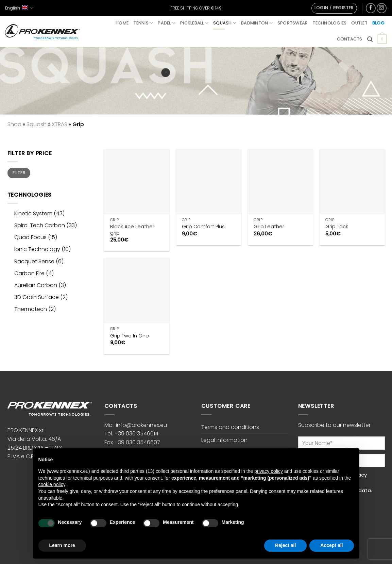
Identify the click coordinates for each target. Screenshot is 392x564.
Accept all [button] (331, 545)
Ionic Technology (37, 249)
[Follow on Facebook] (371, 8)
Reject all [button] (285, 545)
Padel (167, 23)
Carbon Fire (29, 273)
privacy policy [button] (269, 471)
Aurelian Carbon (36, 285)
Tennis (143, 23)
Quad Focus (30, 237)
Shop (14, 124)
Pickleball (194, 23)
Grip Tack (337, 227)
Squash (225, 23)
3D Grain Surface (37, 297)
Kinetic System (33, 213)
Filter (19, 173)
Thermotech (31, 309)
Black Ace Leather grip (132, 230)
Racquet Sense (34, 261)
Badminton (257, 23)
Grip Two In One (130, 336)
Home (122, 23)
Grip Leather (269, 227)
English (19, 8)
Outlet (359, 23)
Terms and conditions (230, 427)
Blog (378, 23)
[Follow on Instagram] (382, 8)
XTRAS (59, 124)
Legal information (224, 440)
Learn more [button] (62, 545)
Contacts (350, 39)
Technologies (329, 23)
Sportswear (293, 23)
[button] (334, 8)
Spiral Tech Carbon (40, 225)
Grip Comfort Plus (203, 227)
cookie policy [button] (52, 484)
